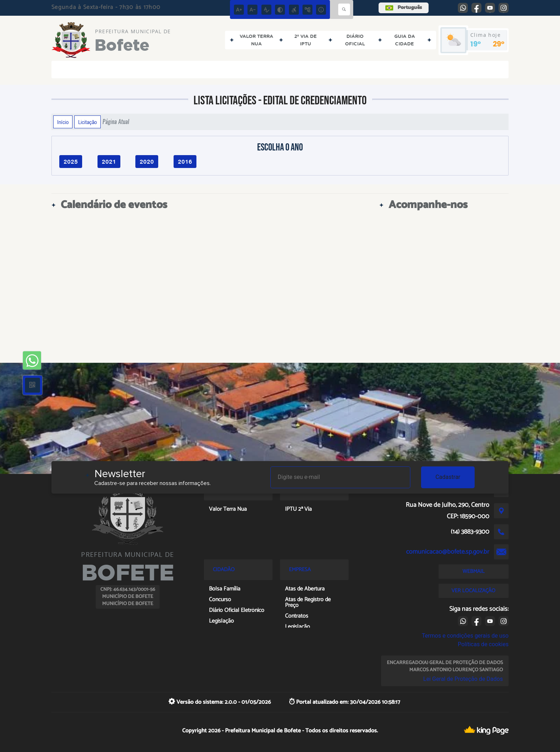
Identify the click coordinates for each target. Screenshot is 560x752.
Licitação (87, 122)
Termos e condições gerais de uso (465, 636)
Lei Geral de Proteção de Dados (463, 679)
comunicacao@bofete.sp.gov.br (448, 552)
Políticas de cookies (483, 644)
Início (63, 122)
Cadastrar (448, 477)
